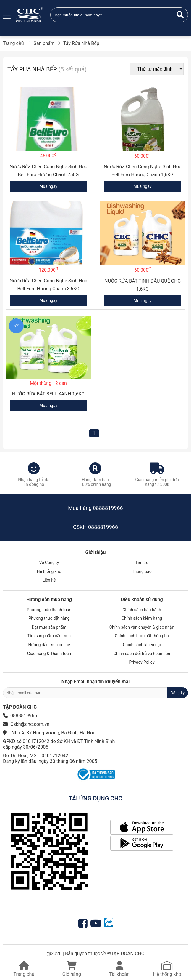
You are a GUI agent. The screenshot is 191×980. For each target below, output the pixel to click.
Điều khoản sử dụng (142, 599)
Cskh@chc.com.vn (30, 724)
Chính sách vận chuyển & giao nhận (142, 627)
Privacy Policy (142, 662)
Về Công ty (49, 563)
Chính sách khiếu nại (142, 645)
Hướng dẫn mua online (49, 645)
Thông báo (142, 571)
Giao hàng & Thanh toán (49, 654)
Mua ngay (48, 186)
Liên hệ (49, 580)
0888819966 (108, 508)
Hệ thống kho (49, 571)
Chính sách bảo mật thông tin (142, 636)
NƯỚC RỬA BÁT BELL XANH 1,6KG (48, 394)
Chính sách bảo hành (142, 610)
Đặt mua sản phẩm (49, 627)
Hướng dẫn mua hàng (49, 599)
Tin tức (142, 563)
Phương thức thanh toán (49, 610)
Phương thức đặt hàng (49, 618)
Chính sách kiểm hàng (142, 618)
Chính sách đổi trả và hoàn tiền (142, 654)
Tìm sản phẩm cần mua (49, 636)
